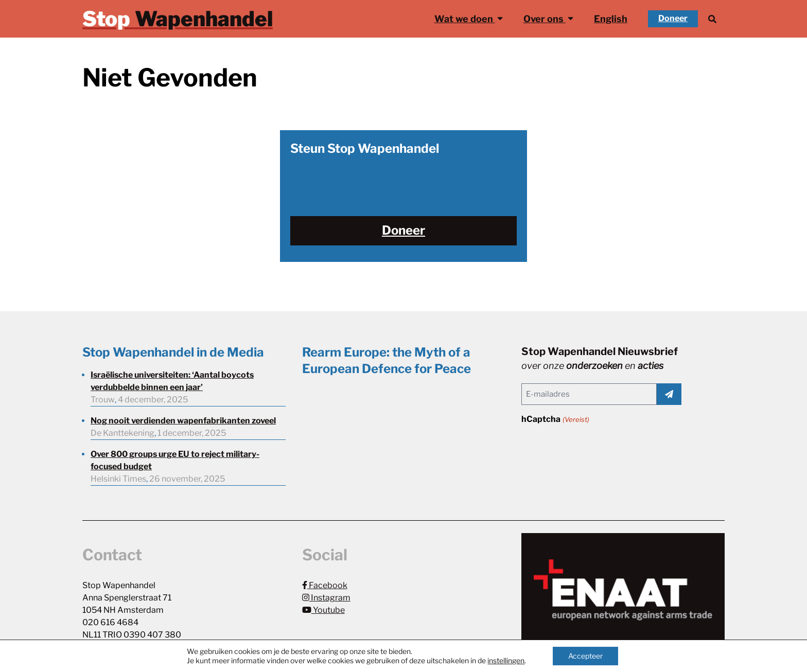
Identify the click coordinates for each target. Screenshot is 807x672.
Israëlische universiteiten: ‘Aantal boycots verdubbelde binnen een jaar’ (172, 381)
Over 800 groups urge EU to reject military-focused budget (175, 460)
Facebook (325, 585)
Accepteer (585, 656)
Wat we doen (469, 18)
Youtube (323, 610)
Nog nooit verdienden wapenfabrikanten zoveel (183, 421)
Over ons (548, 18)
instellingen (506, 660)
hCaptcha (555, 420)
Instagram (326, 598)
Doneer (673, 18)
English (611, 19)
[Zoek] (712, 19)
